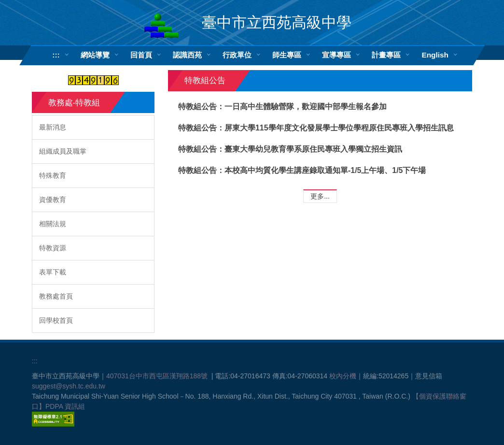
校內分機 (343, 376)
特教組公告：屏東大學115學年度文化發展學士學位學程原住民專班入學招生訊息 (316, 128)
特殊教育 (53, 175)
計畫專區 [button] (386, 55)
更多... (320, 196)
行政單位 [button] (237, 55)
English (435, 55)
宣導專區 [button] (336, 55)
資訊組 (75, 406)
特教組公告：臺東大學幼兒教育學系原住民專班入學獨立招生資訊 (290, 149)
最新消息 (53, 127)
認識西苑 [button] (187, 55)
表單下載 (53, 272)
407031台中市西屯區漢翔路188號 (157, 376)
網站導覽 (95, 55)
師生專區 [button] (287, 55)
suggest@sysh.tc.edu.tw (69, 386)
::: (56, 55)
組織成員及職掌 (63, 151)
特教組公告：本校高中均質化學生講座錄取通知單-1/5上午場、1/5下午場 (302, 170)
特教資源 (53, 248)
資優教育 (53, 200)
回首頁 (141, 55)
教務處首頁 (56, 296)
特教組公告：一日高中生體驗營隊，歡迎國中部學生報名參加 (282, 107)
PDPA (54, 406)
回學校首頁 (56, 320)
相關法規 (53, 224)
